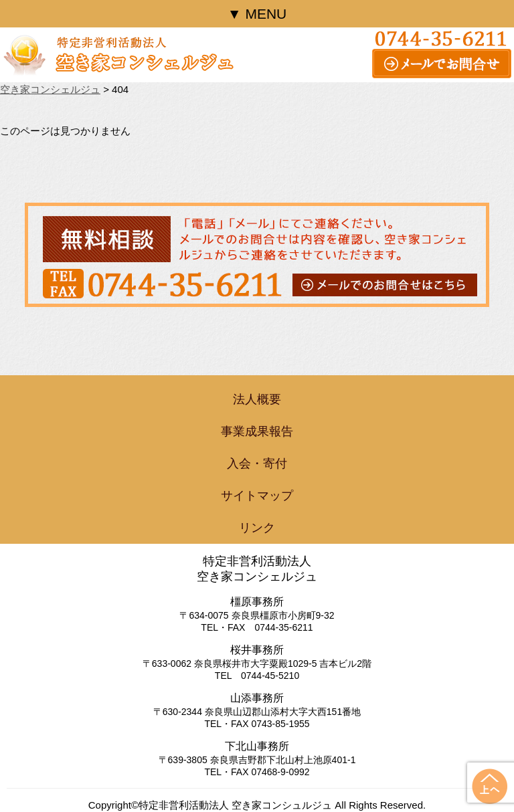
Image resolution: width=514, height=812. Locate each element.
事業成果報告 (257, 431)
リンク (257, 528)
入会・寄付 (257, 464)
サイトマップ (257, 496)
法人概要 (257, 399)
